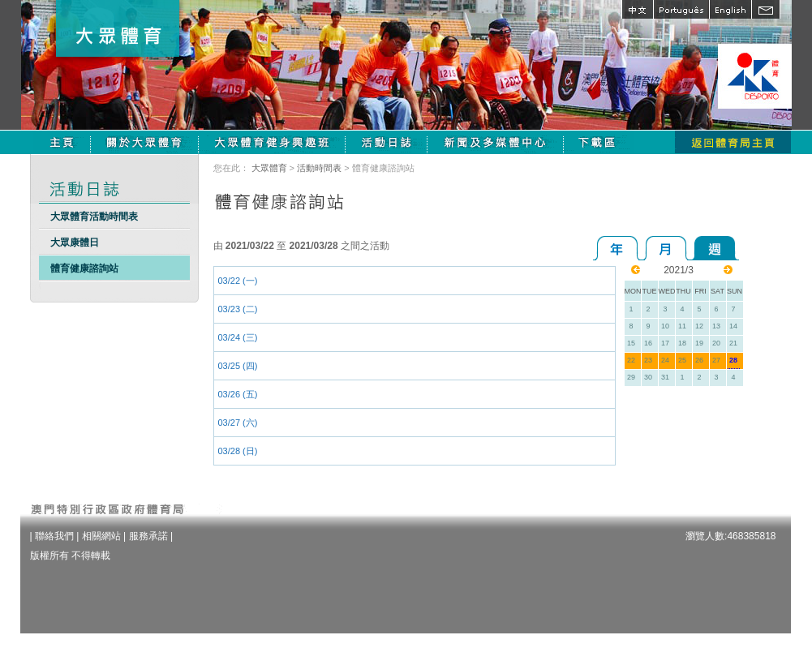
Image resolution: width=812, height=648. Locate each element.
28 (733, 360)
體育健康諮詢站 (84, 268)
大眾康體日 (75, 242)
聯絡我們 (54, 536)
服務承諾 (148, 536)
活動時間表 (319, 168)
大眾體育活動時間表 (94, 217)
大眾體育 (269, 168)
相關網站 (101, 536)
